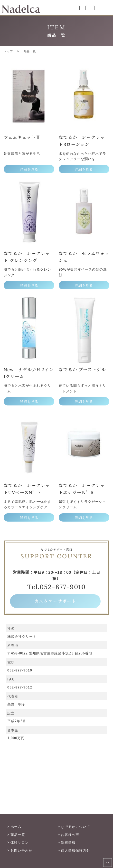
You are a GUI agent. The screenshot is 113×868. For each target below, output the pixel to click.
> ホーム (14, 826)
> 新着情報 (67, 842)
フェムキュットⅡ (22, 137)
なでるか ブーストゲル (82, 370)
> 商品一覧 (16, 834)
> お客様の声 (68, 834)
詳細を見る (29, 169)
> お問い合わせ (20, 850)
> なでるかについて (74, 826)
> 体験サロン (18, 842)
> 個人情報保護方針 (74, 850)
